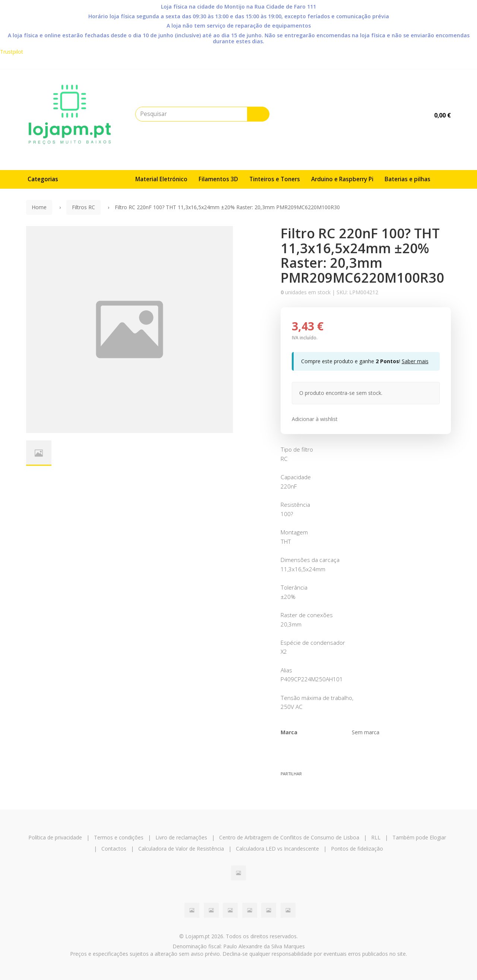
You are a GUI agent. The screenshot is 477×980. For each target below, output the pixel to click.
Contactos (114, 849)
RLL (376, 837)
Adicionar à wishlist (315, 419)
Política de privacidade (55, 837)
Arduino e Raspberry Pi (342, 179)
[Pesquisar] (258, 114)
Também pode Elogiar (419, 837)
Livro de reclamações (181, 837)
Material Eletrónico (161, 179)
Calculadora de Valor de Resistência (181, 849)
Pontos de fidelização (357, 849)
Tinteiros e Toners (275, 179)
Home (39, 207)
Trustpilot (12, 52)
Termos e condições (119, 837)
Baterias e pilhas (407, 179)
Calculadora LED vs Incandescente (277, 849)
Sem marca (366, 732)
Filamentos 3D (218, 179)
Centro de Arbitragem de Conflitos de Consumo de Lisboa (289, 837)
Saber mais (415, 361)
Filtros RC (83, 207)
